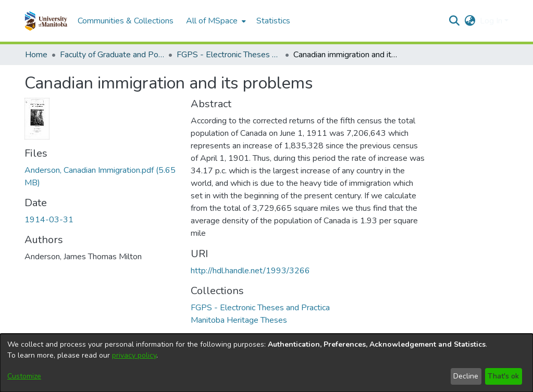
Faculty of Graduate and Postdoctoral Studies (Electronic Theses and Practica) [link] (112, 55)
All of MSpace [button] (212, 21)
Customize (24, 376)
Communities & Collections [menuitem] (126, 21)
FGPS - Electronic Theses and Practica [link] (229, 55)
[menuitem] (215, 21)
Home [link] (36, 55)
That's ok (503, 376)
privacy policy (134, 355)
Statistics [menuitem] (273, 21)
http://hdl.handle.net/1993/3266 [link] (250, 271)
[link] (260, 308)
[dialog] (266, 363)
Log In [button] (492, 21)
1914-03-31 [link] (49, 220)
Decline (466, 376)
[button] (46, 21)
